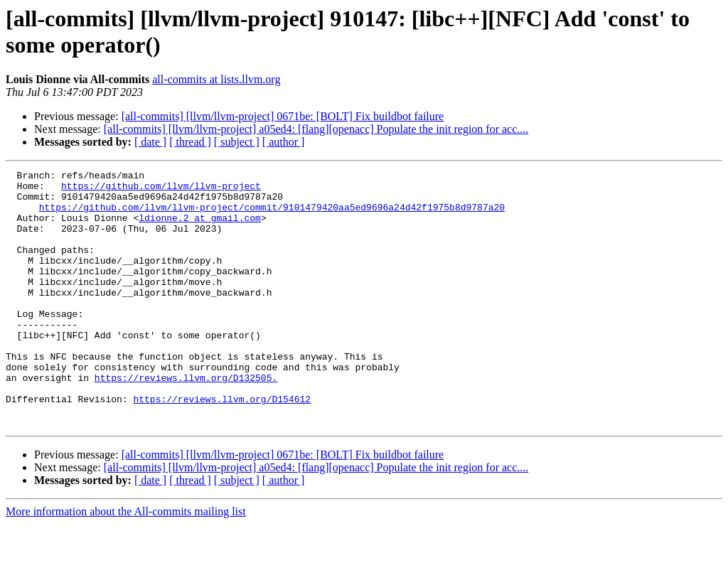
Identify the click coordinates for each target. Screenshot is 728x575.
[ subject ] (237, 142)
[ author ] (284, 142)
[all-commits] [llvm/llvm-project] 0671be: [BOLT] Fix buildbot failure (283, 116)
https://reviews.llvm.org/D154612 (222, 446)
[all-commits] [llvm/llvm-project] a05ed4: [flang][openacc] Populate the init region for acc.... (316, 129)
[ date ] (150, 142)
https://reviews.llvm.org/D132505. (186, 420)
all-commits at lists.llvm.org (216, 79)
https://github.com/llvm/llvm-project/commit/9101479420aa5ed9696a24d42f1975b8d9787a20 (272, 215)
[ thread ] (190, 142)
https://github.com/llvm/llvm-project (161, 190)
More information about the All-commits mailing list (126, 563)
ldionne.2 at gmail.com (200, 228)
